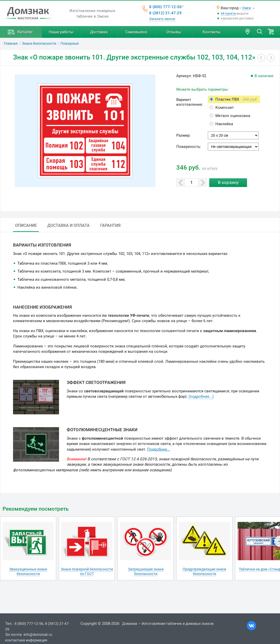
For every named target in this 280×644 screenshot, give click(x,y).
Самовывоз (136, 32)
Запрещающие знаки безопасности (146, 571)
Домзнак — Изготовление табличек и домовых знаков (168, 624)
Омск (247, 8)
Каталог (25, 32)
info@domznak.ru (38, 635)
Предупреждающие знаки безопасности (204, 571)
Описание (26, 225)
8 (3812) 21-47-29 (165, 13)
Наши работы (61, 32)
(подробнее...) (201, 396)
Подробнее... (159, 449)
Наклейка (224, 124)
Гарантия (110, 225)
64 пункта (228, 13)
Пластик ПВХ (236, 99)
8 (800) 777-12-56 (165, 7)
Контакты (212, 32)
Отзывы (174, 32)
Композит (225, 108)
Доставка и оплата (68, 225)
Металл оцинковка (233, 116)
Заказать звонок (162, 19)
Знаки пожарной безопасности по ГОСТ (87, 571)
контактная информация (26, 640)
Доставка (99, 32)
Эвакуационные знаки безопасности (28, 571)
